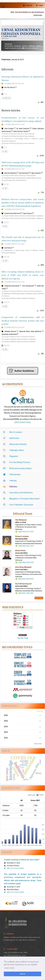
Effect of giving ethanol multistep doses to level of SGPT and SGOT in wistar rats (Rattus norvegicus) (23, 275)
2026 (23, 715)
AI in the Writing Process (17, 462)
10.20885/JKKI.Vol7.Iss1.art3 (14, 169)
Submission (12, 438)
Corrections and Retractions (19, 493)
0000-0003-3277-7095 (26, 532)
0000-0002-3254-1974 (26, 546)
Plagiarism (11, 456)
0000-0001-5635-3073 (26, 579)
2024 (23, 727)
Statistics (11, 487)
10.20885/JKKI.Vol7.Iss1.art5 (14, 244)
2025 (23, 721)
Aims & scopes (13, 432)
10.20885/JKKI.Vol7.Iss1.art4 (14, 209)
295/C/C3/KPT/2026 (23, 422)
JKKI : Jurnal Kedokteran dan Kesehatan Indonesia (27, 14)
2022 (23, 738)
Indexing (10, 481)
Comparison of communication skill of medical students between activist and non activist (23, 321)
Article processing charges (18, 468)
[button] (21, 48)
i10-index (6, 815)
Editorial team (12, 474)
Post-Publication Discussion (19, 505)
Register (28, 5)
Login (40, 5)
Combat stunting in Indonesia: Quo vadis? (22, 860)
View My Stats (23, 638)
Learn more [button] (9, 968)
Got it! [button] (22, 974)
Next (44, 904)
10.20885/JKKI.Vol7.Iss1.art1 (14, 84)
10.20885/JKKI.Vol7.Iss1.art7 (14, 327)
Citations (6, 806)
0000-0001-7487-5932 (26, 593)
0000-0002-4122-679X (26, 562)
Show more (38, 744)
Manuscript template (15, 444)
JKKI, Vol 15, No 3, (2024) (14, 868)
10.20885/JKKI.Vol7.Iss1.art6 (14, 282)
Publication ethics (14, 450)
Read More (39, 598)
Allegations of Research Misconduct (22, 499)
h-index (5, 810)
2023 (23, 732)
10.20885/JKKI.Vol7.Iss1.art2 (14, 125)
